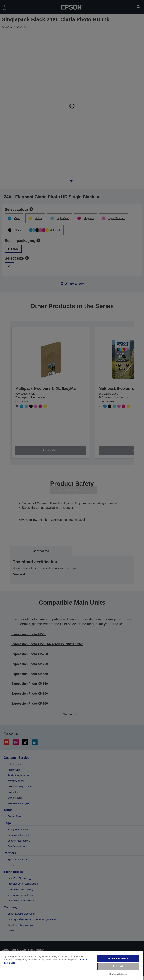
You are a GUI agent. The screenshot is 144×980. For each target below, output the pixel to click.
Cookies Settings (118, 974)
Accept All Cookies (118, 958)
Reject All (118, 966)
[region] (71, 965)
